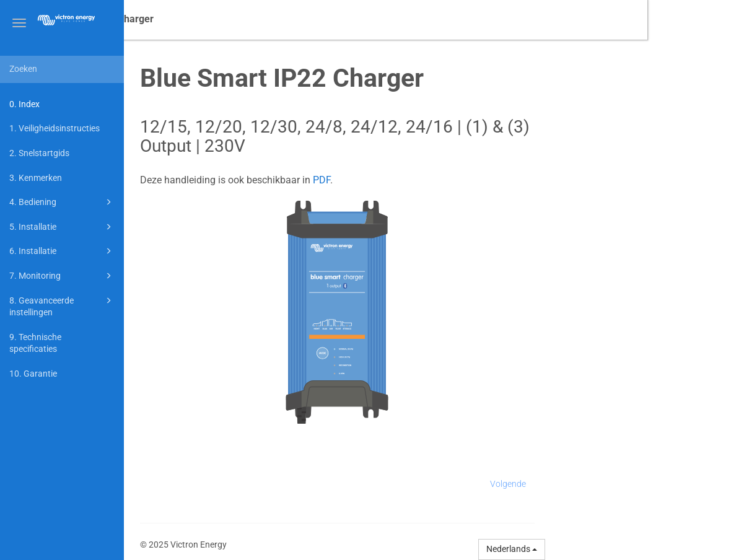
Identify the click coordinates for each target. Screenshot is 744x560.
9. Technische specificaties (35, 343)
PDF (418, 180)
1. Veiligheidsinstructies (55, 128)
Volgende (605, 484)
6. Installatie (62, 251)
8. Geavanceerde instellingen (62, 306)
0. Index (24, 104)
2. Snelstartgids (39, 153)
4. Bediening (62, 202)
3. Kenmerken (36, 178)
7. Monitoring (62, 276)
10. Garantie (33, 374)
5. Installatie (62, 227)
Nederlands (608, 549)
